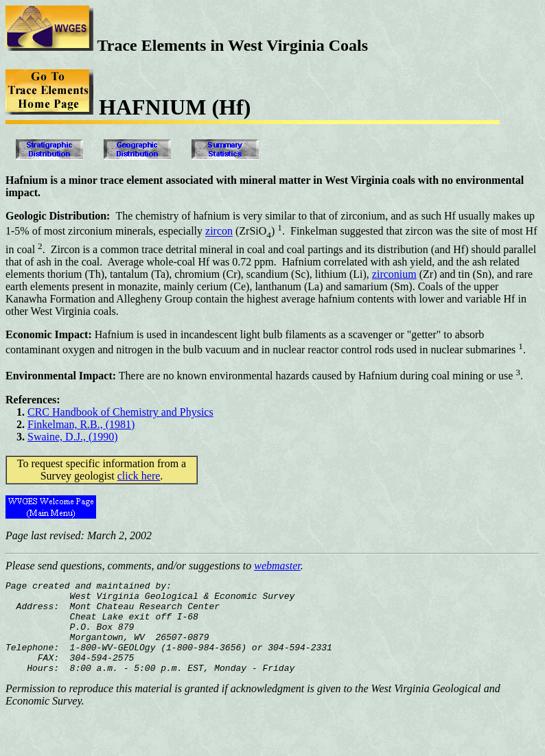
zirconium (394, 274)
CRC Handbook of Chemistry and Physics (120, 412)
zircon (219, 232)
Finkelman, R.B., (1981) (81, 424)
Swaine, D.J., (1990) (73, 437)
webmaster (277, 566)
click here (139, 476)
